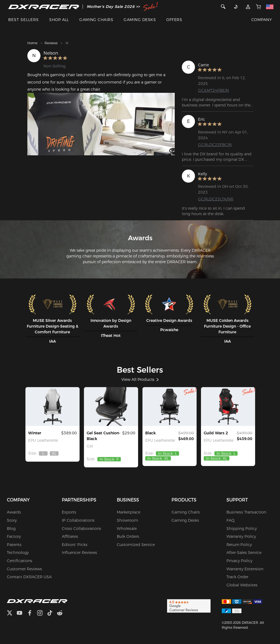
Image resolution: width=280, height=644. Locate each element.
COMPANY (262, 20)
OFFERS (174, 20)
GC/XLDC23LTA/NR (216, 199)
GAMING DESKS (140, 20)
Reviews (51, 43)
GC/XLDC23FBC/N (215, 145)
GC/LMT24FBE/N (213, 90)
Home (32, 43)
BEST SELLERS (24, 20)
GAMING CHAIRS (96, 20)
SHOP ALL (59, 20)
